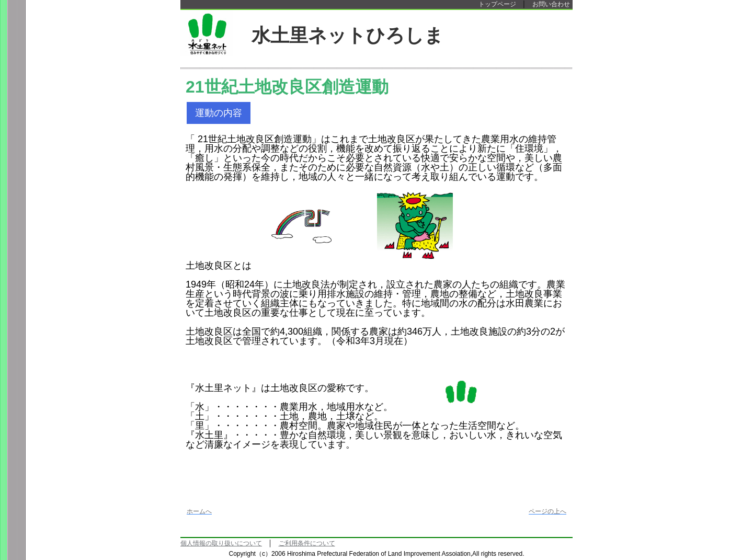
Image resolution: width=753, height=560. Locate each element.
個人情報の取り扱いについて (221, 543)
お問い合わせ (551, 4)
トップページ (497, 4)
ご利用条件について (307, 543)
